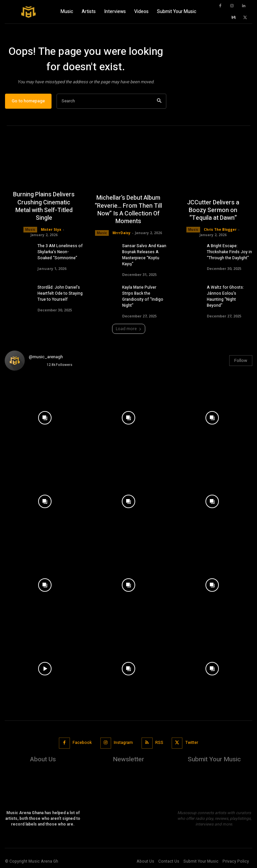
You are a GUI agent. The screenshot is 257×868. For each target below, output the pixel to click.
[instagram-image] (45, 416)
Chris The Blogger (220, 229)
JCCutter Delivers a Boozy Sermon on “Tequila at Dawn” (213, 210)
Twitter (192, 743)
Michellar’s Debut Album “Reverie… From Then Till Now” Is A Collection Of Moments (128, 210)
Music (30, 229)
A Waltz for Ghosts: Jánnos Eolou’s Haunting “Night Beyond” (225, 296)
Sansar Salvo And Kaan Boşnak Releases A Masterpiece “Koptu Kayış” (144, 255)
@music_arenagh (46, 357)
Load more (129, 329)
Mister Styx (51, 229)
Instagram (123, 743)
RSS (159, 743)
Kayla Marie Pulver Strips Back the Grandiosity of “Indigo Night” (143, 296)
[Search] (159, 101)
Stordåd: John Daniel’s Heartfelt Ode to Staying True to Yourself (60, 293)
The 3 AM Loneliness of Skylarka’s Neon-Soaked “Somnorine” (60, 252)
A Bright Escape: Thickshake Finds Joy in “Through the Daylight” (229, 252)
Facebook (82, 743)
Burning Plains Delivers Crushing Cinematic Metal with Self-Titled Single (44, 207)
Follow (241, 360)
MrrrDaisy (121, 233)
